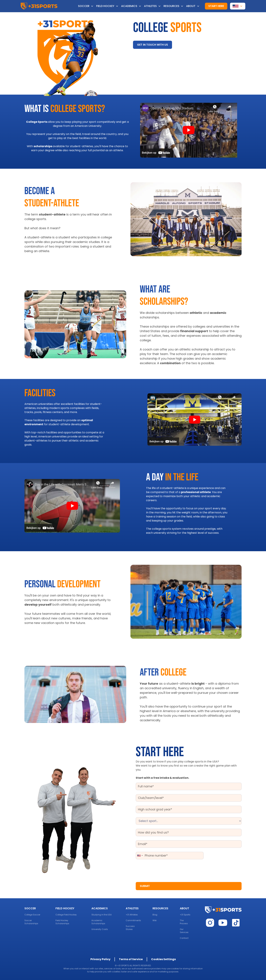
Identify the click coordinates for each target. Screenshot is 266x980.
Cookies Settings (163, 959)
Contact (184, 938)
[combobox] (140, 856)
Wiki (155, 920)
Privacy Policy (100, 959)
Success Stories (130, 928)
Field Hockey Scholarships (62, 922)
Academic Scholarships (98, 922)
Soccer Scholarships (31, 922)
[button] (87, 6)
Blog (155, 915)
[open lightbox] (189, 130)
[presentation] (161, 870)
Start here (216, 6)
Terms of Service (131, 959)
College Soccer (32, 915)
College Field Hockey (66, 915)
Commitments (133, 920)
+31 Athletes (132, 915)
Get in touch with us (153, 45)
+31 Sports (185, 915)
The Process (184, 922)
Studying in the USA (102, 915)
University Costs (100, 929)
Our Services (184, 931)
